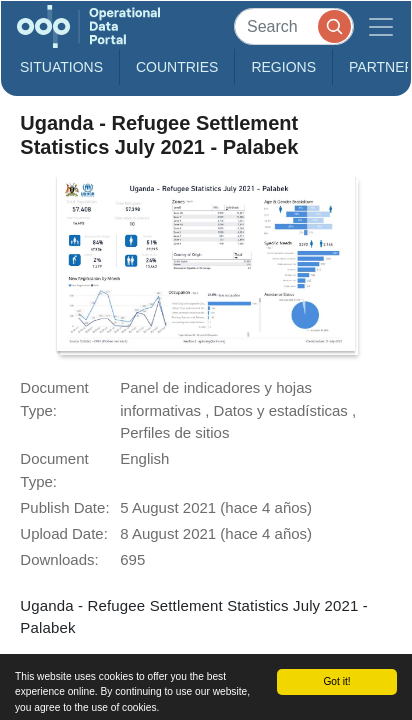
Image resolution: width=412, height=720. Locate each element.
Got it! (336, 681)
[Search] (294, 26)
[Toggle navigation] (381, 26)
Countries (177, 67)
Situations (61, 67)
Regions (283, 67)
